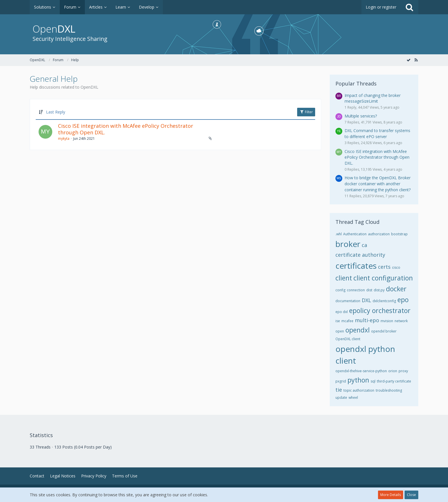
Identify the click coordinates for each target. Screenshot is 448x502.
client (344, 278)
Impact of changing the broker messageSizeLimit (373, 98)
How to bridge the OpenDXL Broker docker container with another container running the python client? (378, 184)
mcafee (347, 321)
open (340, 331)
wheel (353, 398)
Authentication (355, 234)
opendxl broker (384, 331)
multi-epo (367, 320)
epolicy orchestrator (380, 310)
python (358, 380)
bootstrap (399, 234)
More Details (391, 495)
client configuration (383, 278)
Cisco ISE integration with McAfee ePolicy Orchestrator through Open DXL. (126, 129)
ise (338, 321)
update (341, 398)
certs (384, 267)
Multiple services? (361, 116)
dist (369, 290)
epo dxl (342, 312)
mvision (387, 321)
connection (356, 290)
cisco (396, 267)
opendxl (358, 330)
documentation (348, 301)
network (401, 321)
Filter (306, 112)
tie (339, 390)
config (340, 290)
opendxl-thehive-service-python (361, 371)
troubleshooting (389, 390)
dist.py (379, 290)
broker (348, 244)
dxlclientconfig (384, 301)
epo (403, 300)
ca (364, 245)
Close (411, 495)
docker (396, 289)
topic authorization (359, 390)
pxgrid (341, 381)
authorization (379, 234)
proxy (403, 371)
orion (393, 371)
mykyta (64, 139)
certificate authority (360, 255)
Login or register (381, 7)
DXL (366, 300)
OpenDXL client (348, 339)
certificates (356, 266)
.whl (339, 234)
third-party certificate (394, 381)
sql (373, 381)
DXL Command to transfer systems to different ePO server (377, 134)
